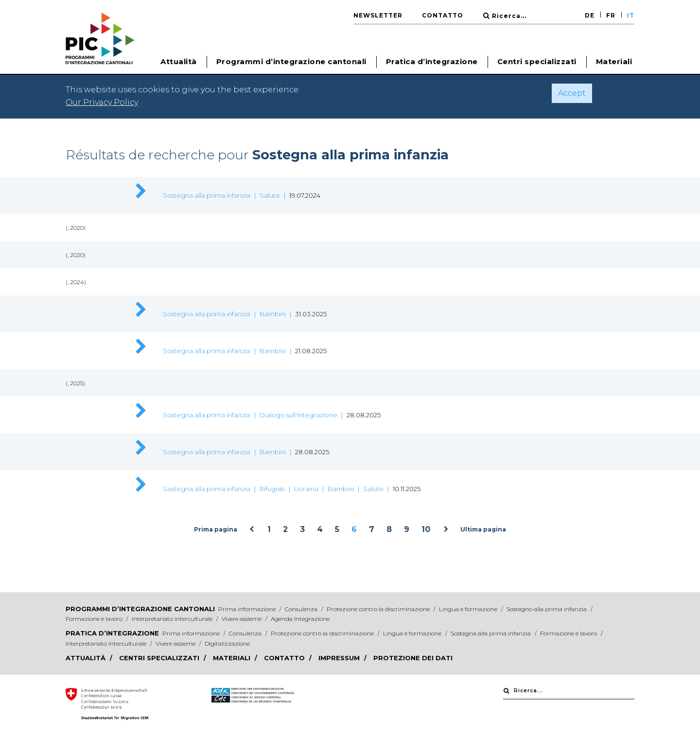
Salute (270, 195)
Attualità (87, 658)
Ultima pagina (483, 529)
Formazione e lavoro (95, 619)
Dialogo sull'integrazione (298, 415)
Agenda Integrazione (300, 619)
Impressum (340, 658)
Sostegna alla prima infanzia (207, 195)
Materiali (614, 61)
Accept (572, 93)
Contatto (443, 15)
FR (611, 15)
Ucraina (306, 489)
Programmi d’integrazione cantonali (140, 609)
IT (631, 15)
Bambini (273, 314)
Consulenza (302, 609)
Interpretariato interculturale (173, 619)
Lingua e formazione (469, 609)
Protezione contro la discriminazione (379, 609)
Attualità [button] (179, 61)
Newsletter (378, 15)
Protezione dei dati (413, 658)
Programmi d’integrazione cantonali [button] (291, 61)
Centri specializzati (537, 61)
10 (426, 529)
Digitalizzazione (227, 643)
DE (590, 15)
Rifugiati (272, 489)
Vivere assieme (242, 619)
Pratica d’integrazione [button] (432, 61)
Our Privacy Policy (102, 102)
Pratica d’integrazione (112, 633)
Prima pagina (216, 529)
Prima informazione (248, 609)
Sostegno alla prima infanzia (547, 609)
